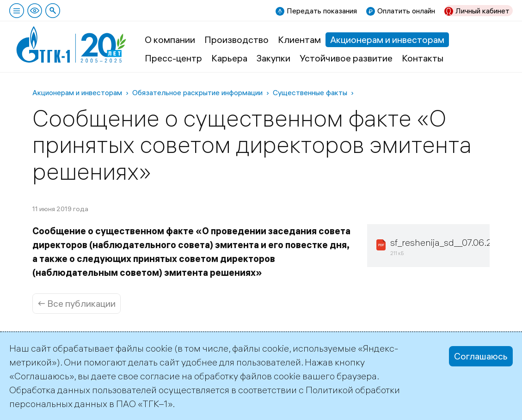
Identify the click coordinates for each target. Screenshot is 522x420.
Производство (236, 40)
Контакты (423, 58)
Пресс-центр (173, 58)
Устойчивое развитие (346, 58)
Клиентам (299, 40)
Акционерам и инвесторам (387, 40)
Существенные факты (310, 92)
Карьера (229, 58)
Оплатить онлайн (406, 11)
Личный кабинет (482, 11)
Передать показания (322, 11)
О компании (170, 40)
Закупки (273, 58)
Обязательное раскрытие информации (197, 92)
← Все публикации (77, 303)
